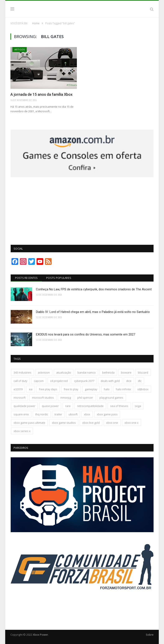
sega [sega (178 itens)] (138, 406)
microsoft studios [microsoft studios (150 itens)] (43, 398)
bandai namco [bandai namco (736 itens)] (87, 372)
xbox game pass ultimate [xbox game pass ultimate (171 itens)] (29, 423)
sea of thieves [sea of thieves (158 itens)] (119, 406)
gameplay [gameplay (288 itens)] (91, 389)
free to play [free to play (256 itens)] (71, 389)
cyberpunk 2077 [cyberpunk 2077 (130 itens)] (84, 381)
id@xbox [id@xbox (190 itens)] (143, 389)
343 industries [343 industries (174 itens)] (22, 372)
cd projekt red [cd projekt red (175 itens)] (59, 381)
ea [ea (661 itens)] (31, 389)
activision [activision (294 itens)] (44, 372)
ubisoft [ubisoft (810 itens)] (73, 414)
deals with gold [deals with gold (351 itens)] (110, 381)
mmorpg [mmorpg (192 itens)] (66, 398)
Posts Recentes (26, 278)
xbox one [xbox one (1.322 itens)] (112, 423)
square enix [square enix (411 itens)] (21, 414)
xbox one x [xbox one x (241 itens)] (132, 423)
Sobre (150, 635)
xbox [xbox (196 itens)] (87, 414)
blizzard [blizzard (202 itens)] (143, 372)
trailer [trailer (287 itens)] (58, 414)
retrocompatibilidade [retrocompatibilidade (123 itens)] (90, 406)
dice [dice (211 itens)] (129, 381)
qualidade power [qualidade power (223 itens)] (24, 406)
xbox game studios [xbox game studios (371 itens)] (64, 423)
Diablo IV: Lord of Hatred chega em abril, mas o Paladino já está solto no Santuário (93, 312)
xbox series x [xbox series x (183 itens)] (22, 431)
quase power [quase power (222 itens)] (50, 406)
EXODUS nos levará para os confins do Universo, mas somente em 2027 (86, 334)
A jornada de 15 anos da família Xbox (41, 94)
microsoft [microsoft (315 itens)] (20, 398)
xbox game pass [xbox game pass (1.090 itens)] (107, 414)
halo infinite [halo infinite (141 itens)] (123, 389)
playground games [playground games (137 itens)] (111, 398)
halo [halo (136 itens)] (107, 389)
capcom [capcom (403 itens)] (39, 381)
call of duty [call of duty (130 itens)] (20, 381)
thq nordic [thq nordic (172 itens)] (42, 414)
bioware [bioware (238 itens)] (126, 372)
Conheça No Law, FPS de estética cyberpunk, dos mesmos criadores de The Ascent (94, 289)
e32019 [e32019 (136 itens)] (18, 389)
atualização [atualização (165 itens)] (64, 372)
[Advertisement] (82, 209)
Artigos (20, 49)
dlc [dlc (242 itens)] (140, 381)
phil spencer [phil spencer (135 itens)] (85, 398)
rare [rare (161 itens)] (68, 406)
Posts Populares (59, 278)
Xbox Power (40, 635)
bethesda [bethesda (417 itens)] (108, 372)
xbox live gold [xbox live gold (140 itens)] (91, 423)
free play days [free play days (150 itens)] (48, 389)
